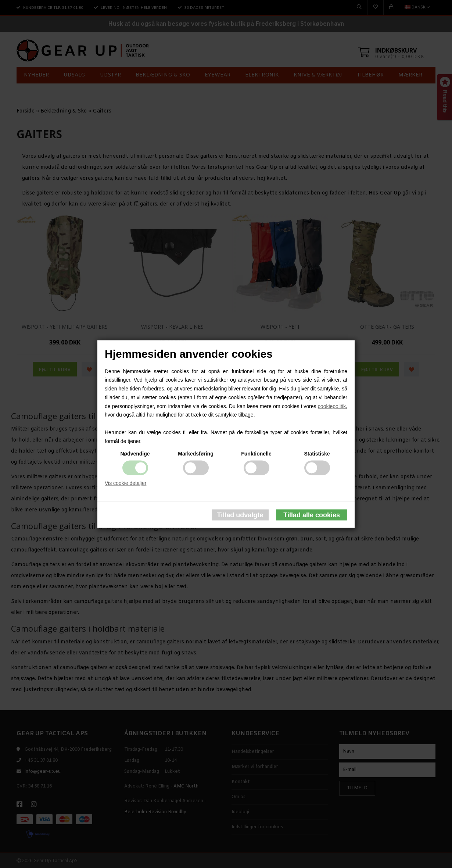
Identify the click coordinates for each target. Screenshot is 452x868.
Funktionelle (256, 453)
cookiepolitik (332, 406)
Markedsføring (195, 453)
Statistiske (317, 453)
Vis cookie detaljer (125, 483)
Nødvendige (135, 453)
